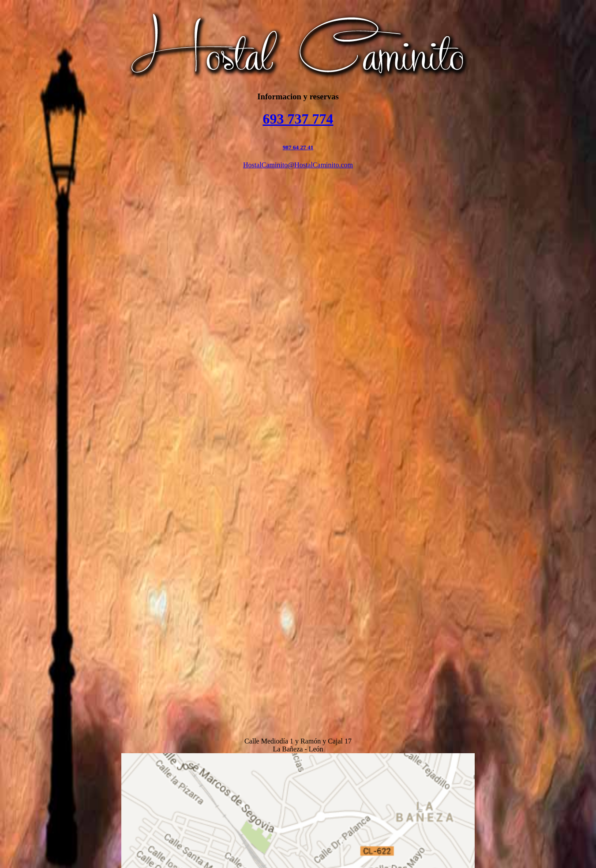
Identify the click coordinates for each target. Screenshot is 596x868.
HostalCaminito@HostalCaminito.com (298, 165)
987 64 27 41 (298, 147)
